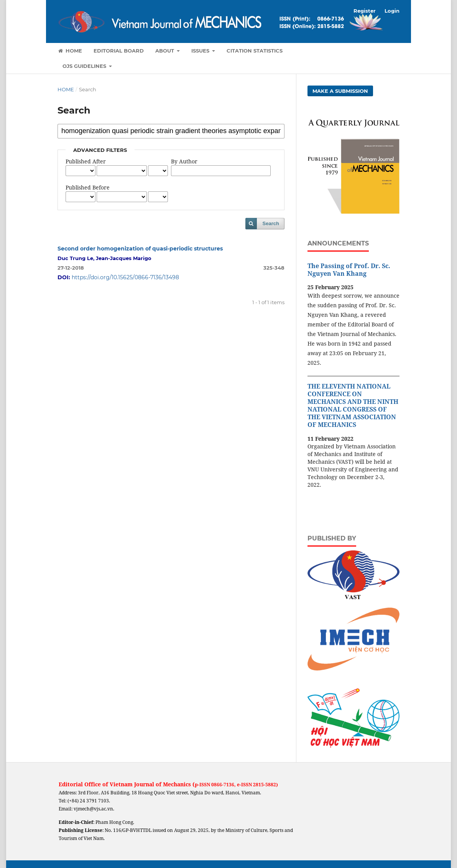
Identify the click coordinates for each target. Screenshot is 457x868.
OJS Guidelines (85, 66)
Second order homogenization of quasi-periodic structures (140, 249)
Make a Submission (340, 91)
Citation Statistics (255, 51)
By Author (184, 161)
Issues (201, 51)
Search (271, 223)
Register (365, 11)
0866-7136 (223, 785)
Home (70, 51)
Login (392, 11)
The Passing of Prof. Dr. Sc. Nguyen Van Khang (349, 270)
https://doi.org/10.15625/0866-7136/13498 (125, 277)
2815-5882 (265, 785)
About (165, 51)
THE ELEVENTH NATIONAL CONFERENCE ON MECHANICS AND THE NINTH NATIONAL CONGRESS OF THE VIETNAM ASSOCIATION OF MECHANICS (353, 405)
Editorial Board (119, 51)
